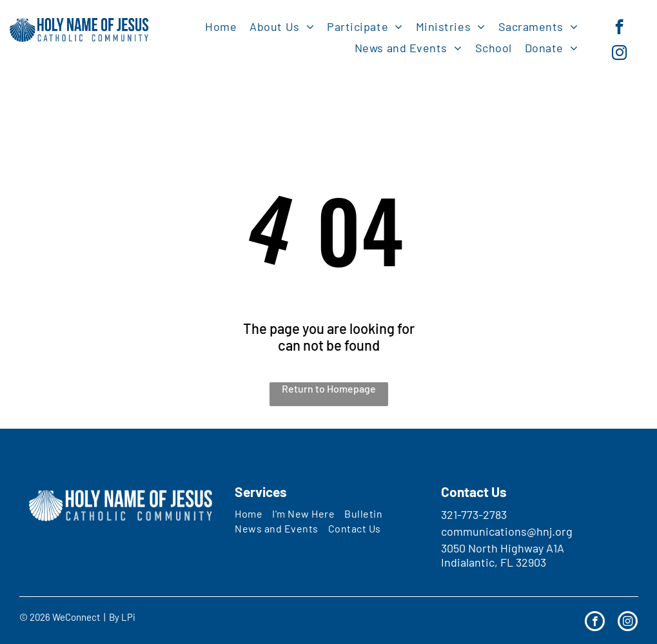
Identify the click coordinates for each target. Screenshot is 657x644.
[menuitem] (221, 26)
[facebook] (619, 28)
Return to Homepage (329, 388)
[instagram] (619, 54)
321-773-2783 (474, 514)
